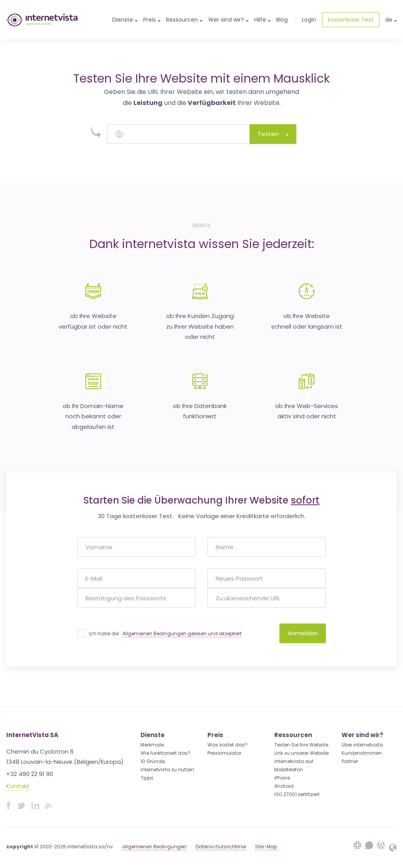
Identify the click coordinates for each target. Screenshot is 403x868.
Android (284, 786)
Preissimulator (224, 753)
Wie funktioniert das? (165, 753)
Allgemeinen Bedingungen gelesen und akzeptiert (182, 634)
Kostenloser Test (351, 20)
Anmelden (303, 633)
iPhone (282, 778)
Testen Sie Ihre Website (301, 745)
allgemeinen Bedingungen (154, 847)
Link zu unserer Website (301, 753)
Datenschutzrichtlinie (221, 847)
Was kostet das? (227, 745)
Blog (282, 20)
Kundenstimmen (362, 753)
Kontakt (18, 786)
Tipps (147, 778)
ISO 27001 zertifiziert (297, 794)
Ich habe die (165, 634)
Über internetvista (362, 745)
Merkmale (152, 745)
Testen (273, 134)
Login (309, 20)
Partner (350, 761)
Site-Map (266, 847)
